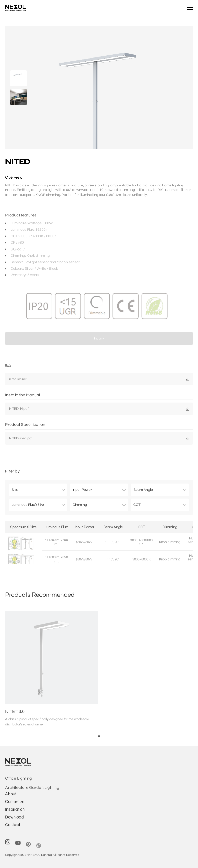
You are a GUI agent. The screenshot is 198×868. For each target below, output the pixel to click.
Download (15, 822)
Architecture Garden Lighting (32, 795)
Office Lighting (19, 786)
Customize (15, 807)
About (11, 799)
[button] (99, 744)
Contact (13, 830)
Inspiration (15, 815)
